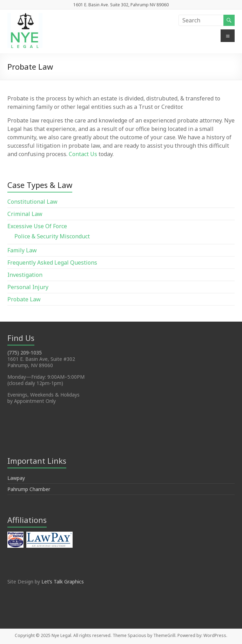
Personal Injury (28, 287)
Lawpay (16, 478)
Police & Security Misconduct (52, 236)
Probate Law (24, 299)
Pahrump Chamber (29, 489)
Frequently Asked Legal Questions (52, 262)
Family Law (22, 250)
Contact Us (83, 154)
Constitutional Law (32, 202)
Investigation (25, 275)
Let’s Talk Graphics (63, 582)
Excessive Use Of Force (37, 226)
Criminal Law (25, 214)
